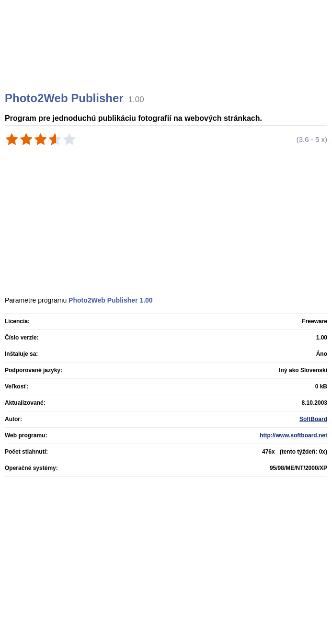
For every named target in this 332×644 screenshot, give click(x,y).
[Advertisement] (167, 58)
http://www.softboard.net (293, 435)
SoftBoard (313, 419)
